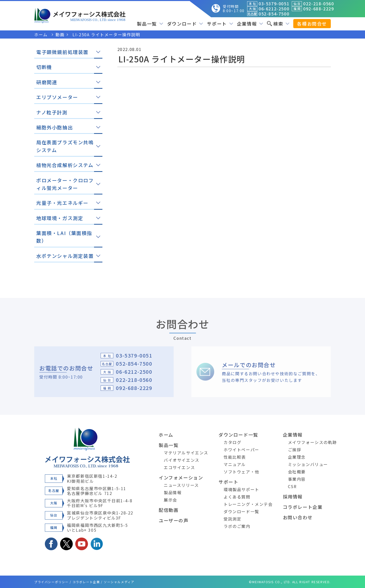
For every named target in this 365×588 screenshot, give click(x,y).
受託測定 (232, 519)
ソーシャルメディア (119, 582)
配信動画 (169, 510)
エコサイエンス (179, 467)
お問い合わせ (298, 517)
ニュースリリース (181, 485)
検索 (278, 24)
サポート (220, 24)
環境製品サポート (241, 489)
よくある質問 (237, 497)
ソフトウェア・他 (241, 472)
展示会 (170, 500)
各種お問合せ (312, 24)
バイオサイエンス (182, 460)
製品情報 (173, 492)
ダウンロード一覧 (238, 435)
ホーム (166, 435)
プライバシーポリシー (51, 582)
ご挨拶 (295, 450)
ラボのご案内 (237, 526)
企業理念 (297, 457)
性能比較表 (235, 457)
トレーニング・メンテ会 (248, 504)
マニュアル (235, 464)
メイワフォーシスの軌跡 (313, 442)
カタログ (232, 442)
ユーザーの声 (174, 520)
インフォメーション (181, 477)
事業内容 (297, 479)
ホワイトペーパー (241, 450)
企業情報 (250, 24)
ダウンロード (185, 24)
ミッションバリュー (308, 464)
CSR (292, 486)
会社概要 (297, 472)
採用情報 (293, 496)
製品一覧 (150, 24)
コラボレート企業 (303, 507)
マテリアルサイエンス (186, 453)
